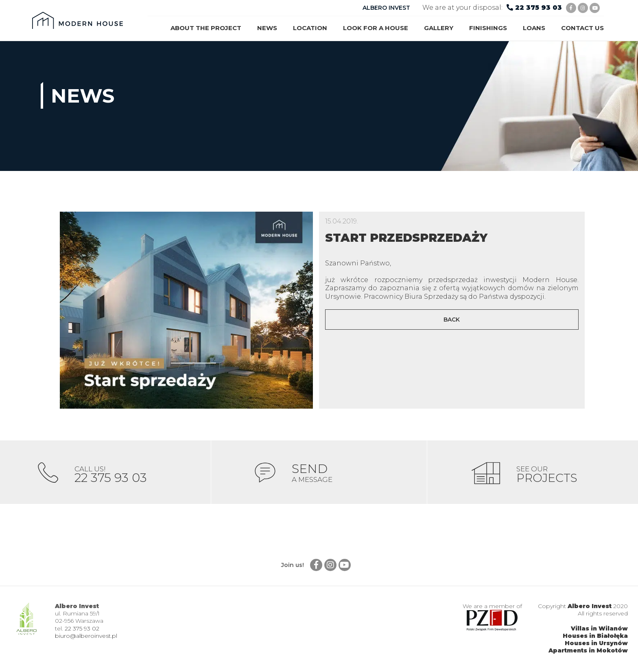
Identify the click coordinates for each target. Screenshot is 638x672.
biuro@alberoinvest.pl (86, 637)
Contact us (582, 28)
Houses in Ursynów (596, 645)
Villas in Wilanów (599, 630)
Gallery (439, 28)
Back (452, 320)
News (267, 28)
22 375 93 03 (539, 8)
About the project (206, 28)
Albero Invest (590, 608)
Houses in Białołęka (595, 637)
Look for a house (376, 28)
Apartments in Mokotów (588, 652)
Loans (534, 28)
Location (310, 28)
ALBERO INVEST (386, 8)
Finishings (488, 28)
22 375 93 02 (82, 630)
